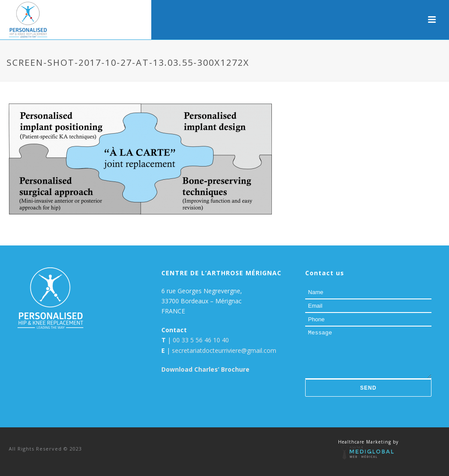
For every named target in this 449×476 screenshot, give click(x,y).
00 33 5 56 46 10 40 (201, 340)
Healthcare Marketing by (368, 442)
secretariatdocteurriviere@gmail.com (224, 350)
